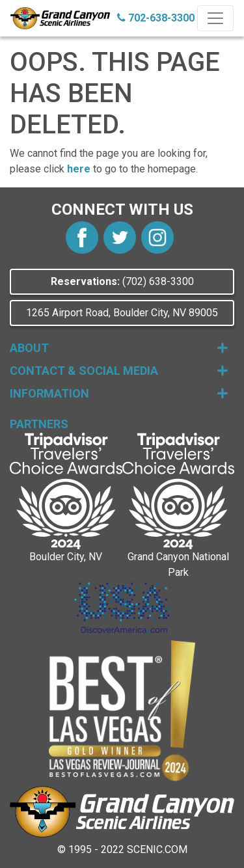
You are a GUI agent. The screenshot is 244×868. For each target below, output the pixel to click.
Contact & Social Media (119, 371)
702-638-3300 (156, 18)
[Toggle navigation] (215, 18)
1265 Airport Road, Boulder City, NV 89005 (122, 313)
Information (119, 393)
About (119, 348)
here (79, 169)
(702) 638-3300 (122, 281)
